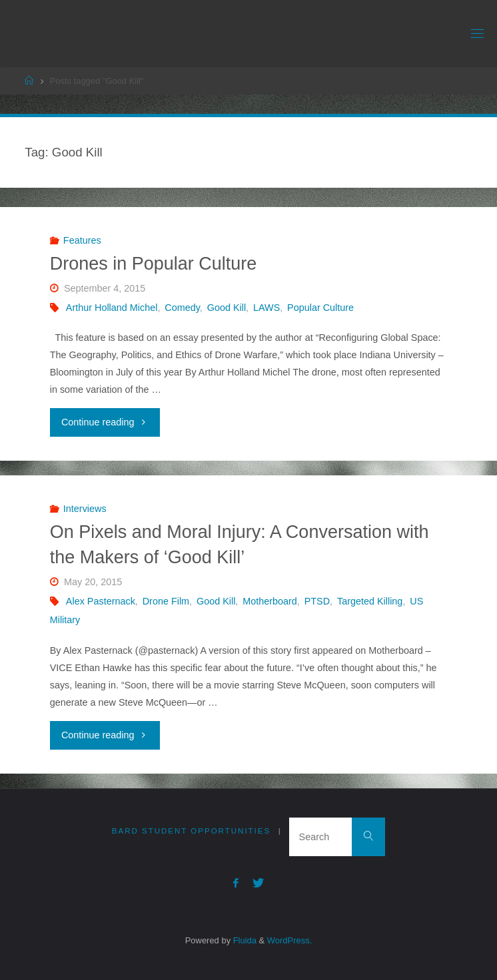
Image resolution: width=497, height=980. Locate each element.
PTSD (317, 601)
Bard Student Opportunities (191, 831)
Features (82, 240)
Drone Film (166, 601)
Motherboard (270, 601)
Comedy (182, 308)
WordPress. (289, 940)
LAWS (266, 308)
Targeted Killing (370, 601)
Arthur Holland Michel (112, 308)
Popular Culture (320, 308)
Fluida (244, 940)
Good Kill (227, 308)
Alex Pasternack (101, 601)
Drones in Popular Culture (154, 264)
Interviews (85, 509)
